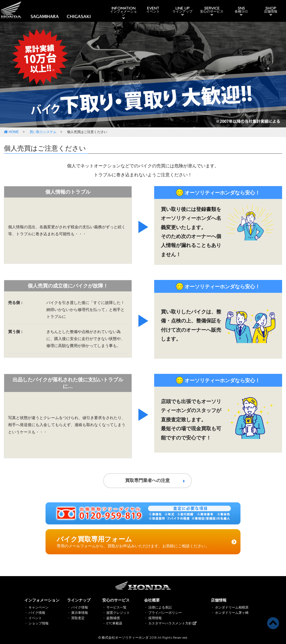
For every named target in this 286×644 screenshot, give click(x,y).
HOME (11, 132)
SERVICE (211, 11)
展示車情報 (80, 613)
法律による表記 (160, 607)
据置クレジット (118, 613)
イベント (35, 618)
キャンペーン (39, 607)
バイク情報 (37, 613)
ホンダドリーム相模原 (232, 607)
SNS (240, 11)
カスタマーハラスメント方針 (172, 623)
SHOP (269, 11)
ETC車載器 (114, 623)
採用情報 (155, 618)
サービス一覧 (116, 607)
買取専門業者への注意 (155, 481)
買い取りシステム (43, 132)
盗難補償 (113, 618)
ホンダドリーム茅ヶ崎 (232, 613)
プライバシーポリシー (165, 613)
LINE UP (182, 11)
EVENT (153, 9)
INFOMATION (124, 13)
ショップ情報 (39, 623)
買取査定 (78, 618)
